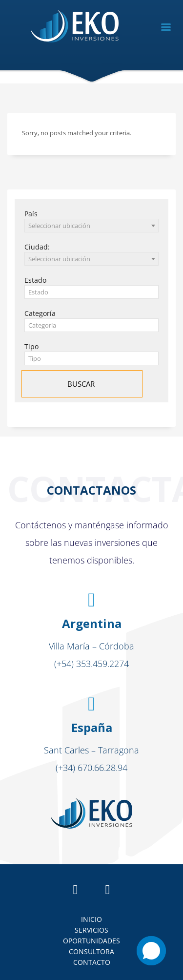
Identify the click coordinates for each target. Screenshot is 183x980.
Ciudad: (37, 247)
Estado (35, 280)
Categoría (40, 313)
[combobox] (91, 226)
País (31, 214)
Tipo (31, 346)
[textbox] (91, 292)
